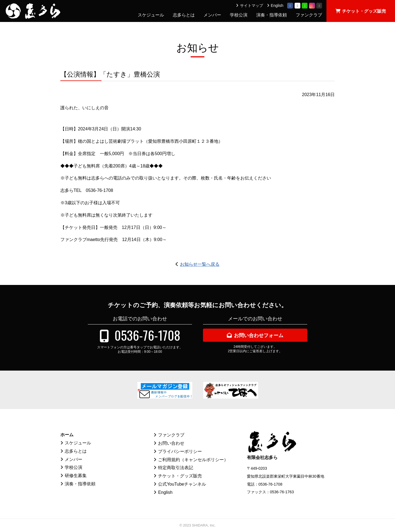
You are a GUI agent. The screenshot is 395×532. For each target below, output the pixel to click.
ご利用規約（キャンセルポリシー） (193, 460)
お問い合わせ (171, 443)
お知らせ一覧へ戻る (200, 264)
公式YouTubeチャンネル (182, 484)
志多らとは (184, 15)
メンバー (212, 15)
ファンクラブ (309, 15)
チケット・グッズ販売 (364, 11)
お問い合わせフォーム (259, 335)
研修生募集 (76, 476)
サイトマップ (252, 5)
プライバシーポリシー (180, 451)
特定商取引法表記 (176, 468)
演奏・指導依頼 (272, 15)
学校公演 (239, 15)
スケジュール (151, 15)
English (277, 5)
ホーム (67, 435)
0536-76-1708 (147, 335)
